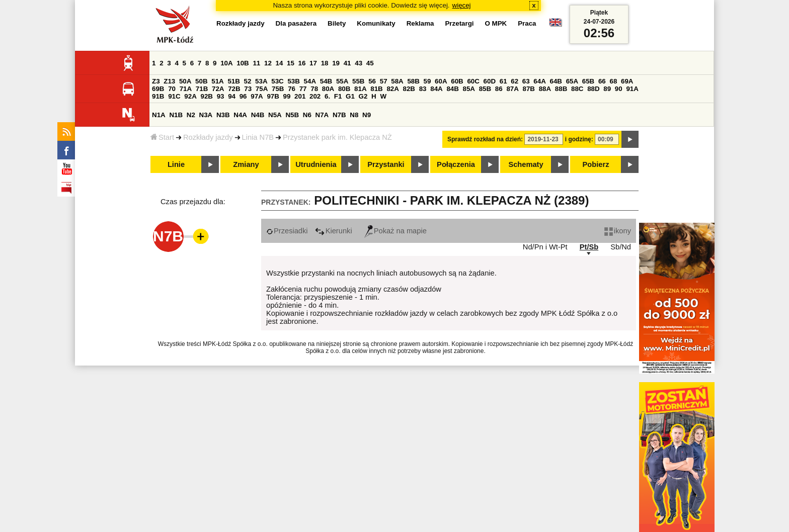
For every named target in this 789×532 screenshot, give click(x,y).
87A (512, 89)
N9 (367, 115)
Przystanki (386, 164)
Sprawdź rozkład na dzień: (485, 139)
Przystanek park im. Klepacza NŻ (337, 137)
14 (280, 63)
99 (287, 96)
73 (248, 89)
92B (206, 96)
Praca (527, 23)
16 (302, 63)
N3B (223, 115)
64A (539, 81)
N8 (354, 115)
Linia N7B (258, 137)
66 (602, 81)
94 (232, 96)
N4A (240, 115)
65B (588, 81)
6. (327, 96)
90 (619, 89)
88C (577, 89)
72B (234, 89)
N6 (307, 115)
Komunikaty (376, 23)
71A (186, 89)
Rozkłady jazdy (208, 137)
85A (469, 89)
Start (162, 137)
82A (392, 89)
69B (158, 89)
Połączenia (456, 164)
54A (310, 81)
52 (248, 81)
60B (457, 81)
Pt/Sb (589, 247)
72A (218, 89)
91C (174, 96)
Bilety (337, 23)
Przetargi (459, 23)
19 (336, 63)
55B (358, 81)
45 (370, 63)
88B (561, 89)
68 (613, 81)
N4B (258, 115)
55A (342, 81)
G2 (363, 96)
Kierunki (334, 231)
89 (607, 89)
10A (226, 63)
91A (632, 89)
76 (292, 89)
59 (427, 81)
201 (300, 96)
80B (344, 89)
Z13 (169, 81)
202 (315, 96)
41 (347, 63)
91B (158, 96)
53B (293, 81)
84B (452, 89)
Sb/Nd (621, 247)
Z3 (156, 81)
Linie (176, 164)
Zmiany (246, 164)
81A (360, 89)
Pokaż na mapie (396, 231)
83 (423, 89)
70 (172, 89)
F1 (338, 96)
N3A (206, 115)
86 (499, 89)
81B (376, 89)
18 (325, 63)
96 (243, 96)
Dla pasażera (296, 23)
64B (556, 81)
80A (328, 89)
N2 (191, 115)
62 (515, 81)
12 (268, 63)
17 (313, 63)
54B (326, 81)
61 (503, 81)
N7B (339, 115)
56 (372, 81)
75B (278, 89)
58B (413, 81)
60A (441, 81)
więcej (462, 5)
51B (233, 81)
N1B (176, 115)
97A (257, 96)
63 (526, 81)
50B (201, 81)
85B (485, 89)
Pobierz (596, 164)
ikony (618, 231)
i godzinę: (579, 139)
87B (529, 89)
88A (545, 89)
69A (627, 81)
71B (202, 89)
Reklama (420, 23)
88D (593, 89)
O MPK (496, 23)
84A (436, 89)
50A (185, 81)
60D (490, 81)
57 (384, 81)
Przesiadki (287, 231)
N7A (322, 115)
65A (572, 81)
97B (273, 96)
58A (397, 81)
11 (256, 63)
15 (291, 63)
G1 (350, 96)
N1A (159, 115)
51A (217, 81)
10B (243, 63)
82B (409, 89)
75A (262, 89)
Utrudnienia (316, 164)
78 (314, 89)
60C (473, 81)
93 (221, 96)
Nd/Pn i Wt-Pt (545, 247)
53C (277, 81)
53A (261, 81)
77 (303, 89)
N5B (292, 115)
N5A (275, 115)
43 (359, 63)
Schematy (526, 164)
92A (190, 96)
